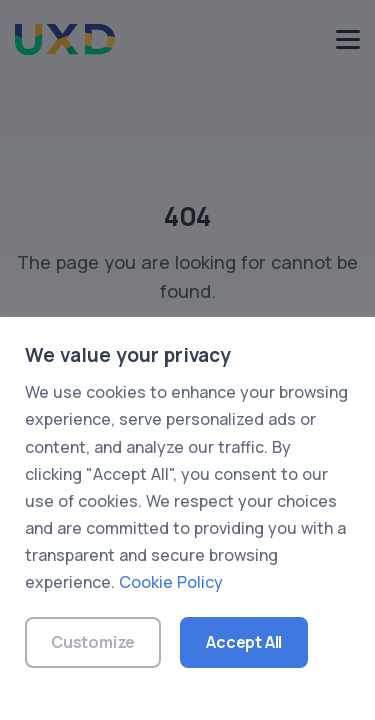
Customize (93, 642)
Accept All (244, 642)
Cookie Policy (171, 582)
